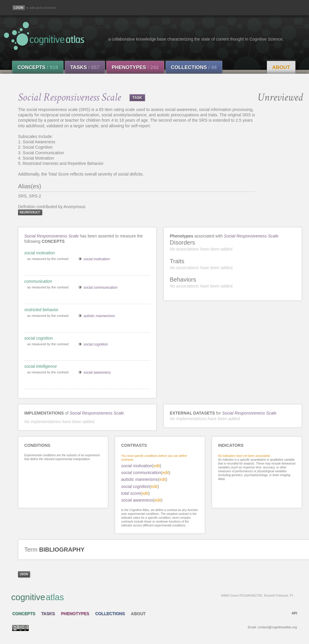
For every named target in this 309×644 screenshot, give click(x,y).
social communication (101, 288)
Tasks (85, 67)
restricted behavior (41, 310)
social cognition (39, 338)
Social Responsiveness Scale (52, 236)
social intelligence (41, 366)
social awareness (97, 372)
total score (131, 493)
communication (38, 281)
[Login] (19, 8)
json (24, 574)
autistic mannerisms (99, 316)
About (281, 67)
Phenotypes (135, 67)
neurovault (30, 212)
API (294, 613)
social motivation (40, 253)
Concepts (38, 67)
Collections (194, 67)
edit (157, 466)
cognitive (153, 597)
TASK (137, 98)
